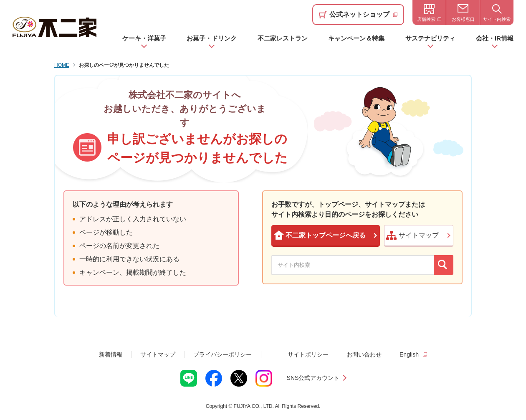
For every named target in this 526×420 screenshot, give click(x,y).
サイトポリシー (308, 354)
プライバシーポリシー (223, 354)
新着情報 (111, 354)
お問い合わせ (364, 354)
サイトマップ (158, 354)
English (409, 354)
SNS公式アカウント (313, 378)
